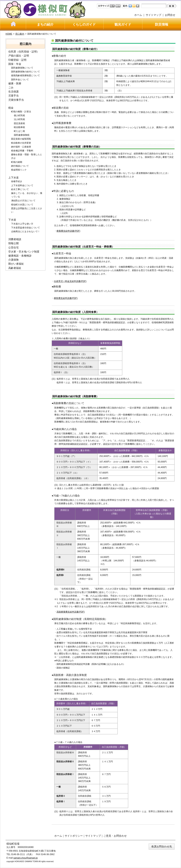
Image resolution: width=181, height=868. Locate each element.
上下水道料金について (22, 185)
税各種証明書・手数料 (22, 151)
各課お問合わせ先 (162, 846)
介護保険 (13, 260)
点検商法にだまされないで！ (25, 232)
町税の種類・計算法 (21, 112)
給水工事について (20, 189)
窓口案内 (20, 34)
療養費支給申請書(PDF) (68, 231)
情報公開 (13, 243)
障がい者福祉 (16, 264)
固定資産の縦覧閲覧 (21, 139)
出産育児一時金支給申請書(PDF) (70, 281)
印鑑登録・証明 (17, 60)
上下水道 (13, 178)
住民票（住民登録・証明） (24, 52)
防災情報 (162, 24)
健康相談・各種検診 (20, 256)
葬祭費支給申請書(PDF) (66, 298)
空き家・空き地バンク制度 (24, 252)
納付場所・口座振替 (21, 147)
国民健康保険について (22, 68)
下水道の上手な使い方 (22, 224)
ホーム (138, 15)
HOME (9, 34)
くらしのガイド (84, 24)
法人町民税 (19, 119)
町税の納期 (17, 162)
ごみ (11, 87)
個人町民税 (19, 115)
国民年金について (20, 80)
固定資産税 (19, 123)
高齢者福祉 (15, 268)
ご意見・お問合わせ (115, 836)
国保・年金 (15, 64)
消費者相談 (15, 239)
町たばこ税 (19, 131)
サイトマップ (153, 15)
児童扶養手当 (16, 100)
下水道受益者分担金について (25, 228)
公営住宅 (13, 248)
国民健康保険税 (22, 135)
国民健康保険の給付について (25, 72)
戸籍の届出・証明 (19, 56)
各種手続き (17, 181)
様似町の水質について (22, 205)
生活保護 (13, 92)
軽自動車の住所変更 (21, 143)
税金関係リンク (19, 170)
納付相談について (20, 166)
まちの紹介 (45, 24)
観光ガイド (123, 24)
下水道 (12, 220)
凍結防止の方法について (23, 201)
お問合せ (170, 15)
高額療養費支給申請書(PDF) (71, 612)
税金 (11, 108)
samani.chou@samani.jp (25, 858)
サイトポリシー (74, 836)
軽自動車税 (19, 127)
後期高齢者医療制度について (25, 76)
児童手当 (13, 96)
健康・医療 (15, 83)
